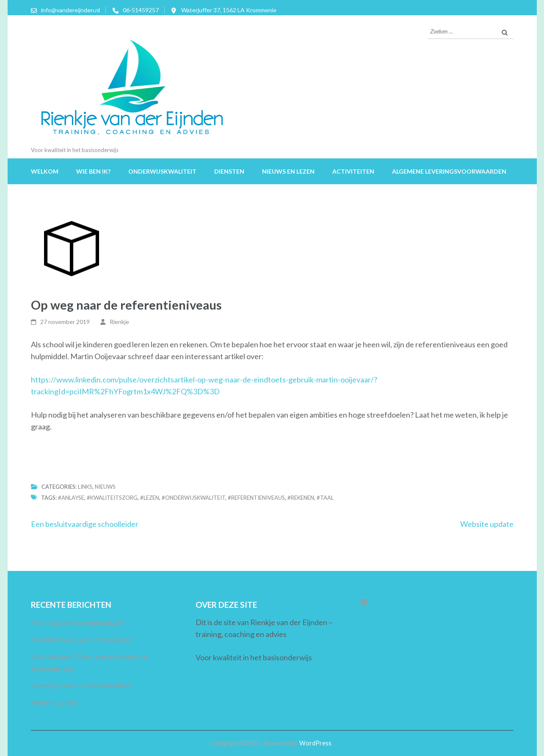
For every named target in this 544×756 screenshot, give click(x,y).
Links (85, 487)
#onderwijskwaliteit (193, 498)
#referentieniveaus (256, 498)
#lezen (150, 498)
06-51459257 (141, 10)
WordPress (315, 743)
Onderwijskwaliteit (162, 171)
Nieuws (105, 487)
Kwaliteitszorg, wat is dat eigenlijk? (82, 639)
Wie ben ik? (93, 171)
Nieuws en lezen (288, 171)
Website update (487, 524)
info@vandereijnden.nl (70, 10)
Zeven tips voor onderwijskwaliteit (81, 685)
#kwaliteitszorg (112, 498)
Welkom (45, 171)
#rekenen (301, 498)
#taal (325, 498)
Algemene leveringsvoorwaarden (449, 171)
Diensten (229, 171)
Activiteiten (353, 171)
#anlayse (71, 498)
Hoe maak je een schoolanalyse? (77, 622)
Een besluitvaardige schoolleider (85, 524)
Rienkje (119, 322)
